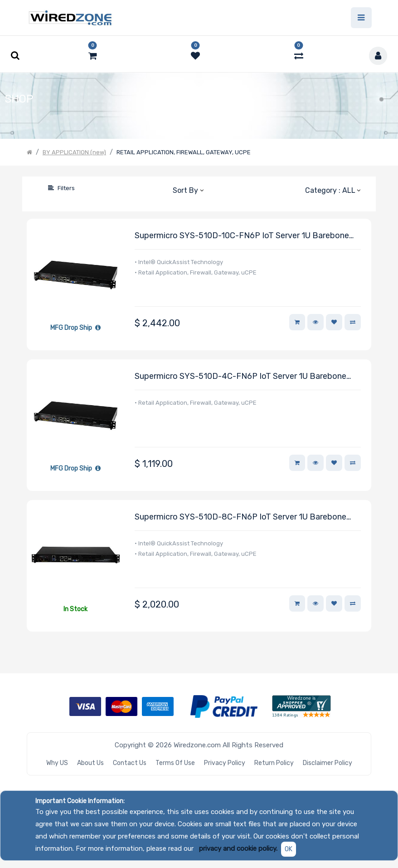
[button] (188, 190)
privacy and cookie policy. (238, 848)
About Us (90, 763)
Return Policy (274, 763)
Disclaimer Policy (328, 763)
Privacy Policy (225, 763)
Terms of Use (175, 763)
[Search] (34, 188)
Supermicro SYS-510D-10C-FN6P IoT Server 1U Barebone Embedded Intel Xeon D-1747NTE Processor (242, 236)
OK (289, 849)
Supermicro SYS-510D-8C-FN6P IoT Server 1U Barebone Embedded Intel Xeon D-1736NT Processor (240, 517)
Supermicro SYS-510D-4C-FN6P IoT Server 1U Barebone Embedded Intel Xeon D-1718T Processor (240, 377)
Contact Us (130, 763)
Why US (57, 763)
